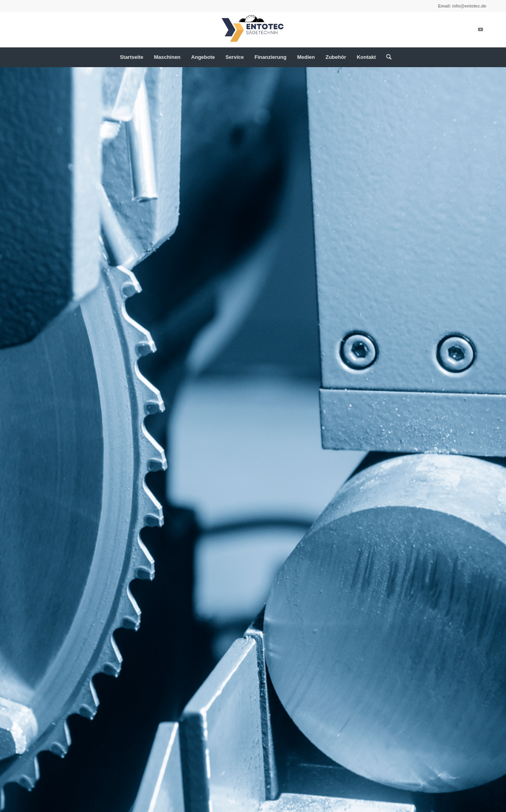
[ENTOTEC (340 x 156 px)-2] (253, 30)
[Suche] (386, 57)
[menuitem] (131, 57)
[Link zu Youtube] (480, 30)
